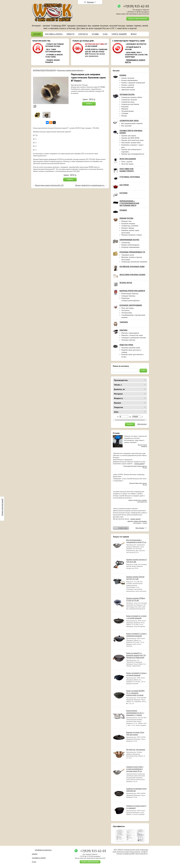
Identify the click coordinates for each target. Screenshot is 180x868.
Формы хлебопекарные (130, 245)
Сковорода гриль (128, 102)
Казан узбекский (128, 87)
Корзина (90, 2)
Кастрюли (125, 107)
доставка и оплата (39, 858)
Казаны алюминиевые (130, 80)
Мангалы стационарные (130, 333)
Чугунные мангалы (128, 340)
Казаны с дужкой (128, 85)
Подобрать (130, 424)
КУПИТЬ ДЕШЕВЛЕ (119, 34)
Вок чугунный (126, 126)
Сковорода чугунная (129, 100)
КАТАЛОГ (37, 34)
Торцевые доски (128, 255)
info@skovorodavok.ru (43, 850)
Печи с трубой (127, 162)
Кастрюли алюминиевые (130, 247)
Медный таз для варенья (136, 749)
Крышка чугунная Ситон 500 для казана (135, 733)
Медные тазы (126, 221)
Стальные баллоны (128, 296)
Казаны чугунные (128, 78)
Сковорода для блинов (130, 104)
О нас (34, 862)
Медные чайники (128, 228)
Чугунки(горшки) (128, 111)
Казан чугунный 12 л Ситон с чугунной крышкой (136, 617)
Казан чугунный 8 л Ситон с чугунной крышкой (136, 674)
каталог (35, 854)
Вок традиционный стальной (132, 123)
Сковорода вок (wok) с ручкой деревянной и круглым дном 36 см (135, 769)
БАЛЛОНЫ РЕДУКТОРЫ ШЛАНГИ (44, 70)
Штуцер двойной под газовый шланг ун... (90, 185)
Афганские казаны (128, 90)
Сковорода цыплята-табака (132, 97)
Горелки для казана (129, 136)
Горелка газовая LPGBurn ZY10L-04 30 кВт (136, 599)
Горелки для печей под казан (132, 140)
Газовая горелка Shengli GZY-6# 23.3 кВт (135, 578)
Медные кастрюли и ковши (132, 235)
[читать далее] (139, 464)
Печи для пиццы (128, 308)
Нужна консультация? (2, 507)
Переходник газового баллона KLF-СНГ (49, 185)
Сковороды (126, 243)
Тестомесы (125, 310)
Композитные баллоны (130, 294)
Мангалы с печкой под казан (132, 335)
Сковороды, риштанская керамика (134, 262)
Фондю (124, 116)
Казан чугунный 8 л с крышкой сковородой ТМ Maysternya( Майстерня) (136, 655)
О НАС (105, 34)
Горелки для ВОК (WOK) (130, 138)
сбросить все (142, 424)
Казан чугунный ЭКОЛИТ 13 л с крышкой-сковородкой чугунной (136, 693)
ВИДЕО (134, 34)
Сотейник (125, 113)
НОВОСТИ (70, 34)
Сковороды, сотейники (130, 226)
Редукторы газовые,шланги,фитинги (131, 299)
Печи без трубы (127, 164)
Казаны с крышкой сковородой (133, 83)
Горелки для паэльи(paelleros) (133, 154)
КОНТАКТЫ (83, 34)
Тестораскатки (127, 313)
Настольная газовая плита (131, 143)
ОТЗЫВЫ (95, 34)
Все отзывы (140, 528)
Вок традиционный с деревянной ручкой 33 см (136, 541)
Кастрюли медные (128, 223)
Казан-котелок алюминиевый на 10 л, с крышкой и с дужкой (135, 713)
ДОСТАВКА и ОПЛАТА (54, 34)
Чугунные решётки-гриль (131, 348)
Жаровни (125, 109)
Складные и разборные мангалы (134, 338)
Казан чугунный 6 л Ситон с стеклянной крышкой (136, 635)
